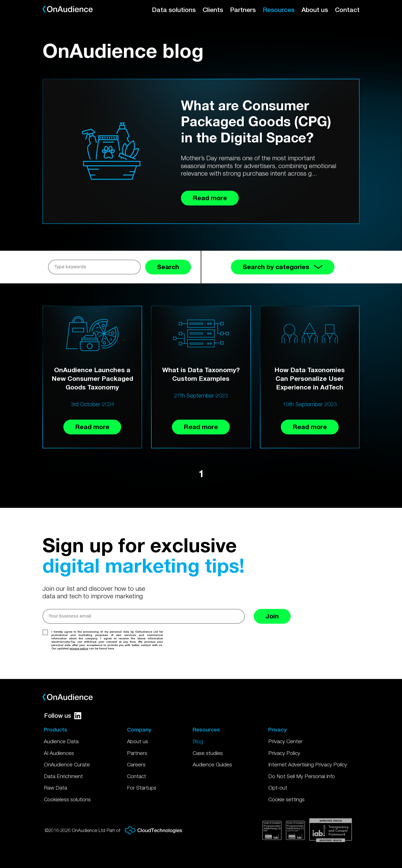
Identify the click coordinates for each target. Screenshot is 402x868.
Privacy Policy (284, 753)
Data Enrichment (63, 776)
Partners (243, 10)
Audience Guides (212, 764)
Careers (136, 764)
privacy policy (79, 648)
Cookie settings (286, 799)
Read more (92, 427)
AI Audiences (59, 753)
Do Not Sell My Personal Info (302, 776)
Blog (198, 741)
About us (315, 10)
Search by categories (283, 267)
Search (168, 267)
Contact (347, 10)
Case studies (208, 753)
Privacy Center (285, 741)
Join (272, 616)
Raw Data (55, 788)
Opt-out (278, 788)
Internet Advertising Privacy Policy (308, 764)
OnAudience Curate (67, 764)
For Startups (142, 788)
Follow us (63, 716)
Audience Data (61, 741)
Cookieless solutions (67, 799)
